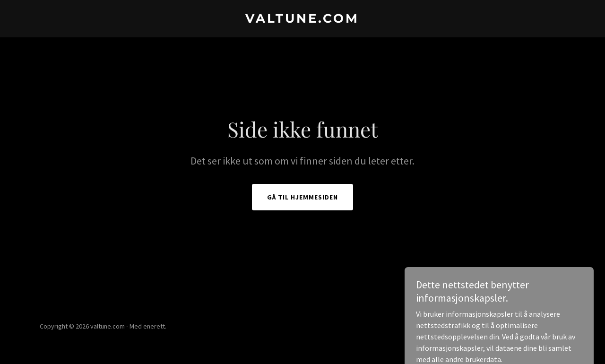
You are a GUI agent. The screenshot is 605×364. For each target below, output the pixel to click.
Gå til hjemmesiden (302, 197)
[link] (303, 20)
